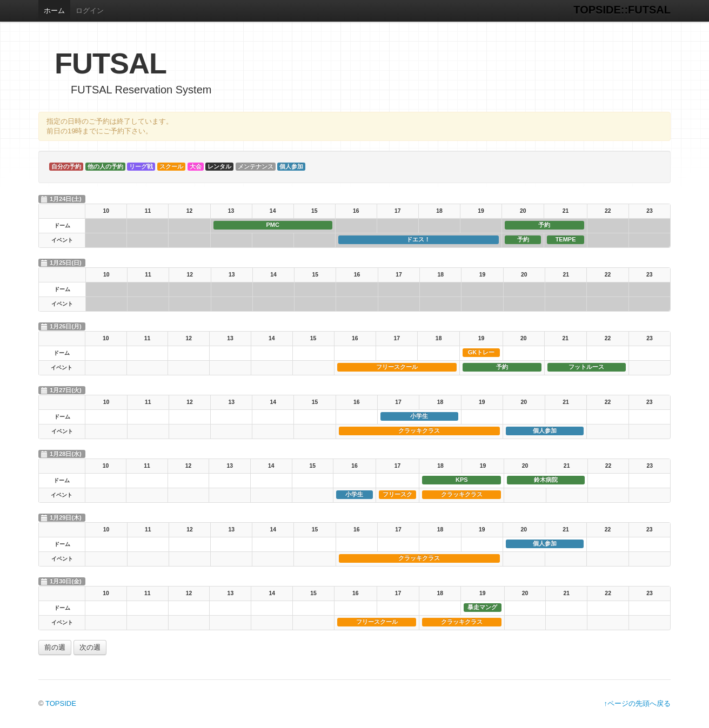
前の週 (55, 647)
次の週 (90, 647)
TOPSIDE (61, 703)
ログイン (90, 11)
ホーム (54, 11)
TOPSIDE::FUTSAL (622, 10)
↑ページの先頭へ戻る (638, 703)
